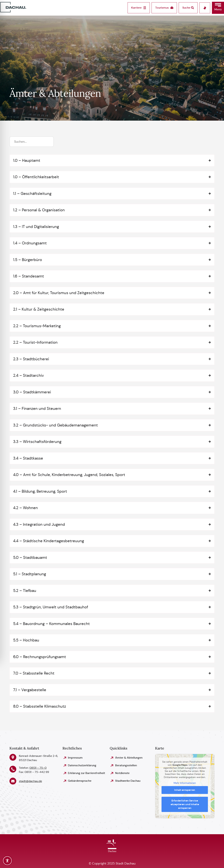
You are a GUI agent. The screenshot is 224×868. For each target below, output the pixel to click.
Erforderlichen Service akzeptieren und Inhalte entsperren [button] (185, 804)
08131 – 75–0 (38, 768)
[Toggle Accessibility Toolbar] (7, 861)
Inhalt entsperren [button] (185, 790)
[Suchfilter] (32, 142)
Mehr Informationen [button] (185, 783)
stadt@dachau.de (30, 781)
